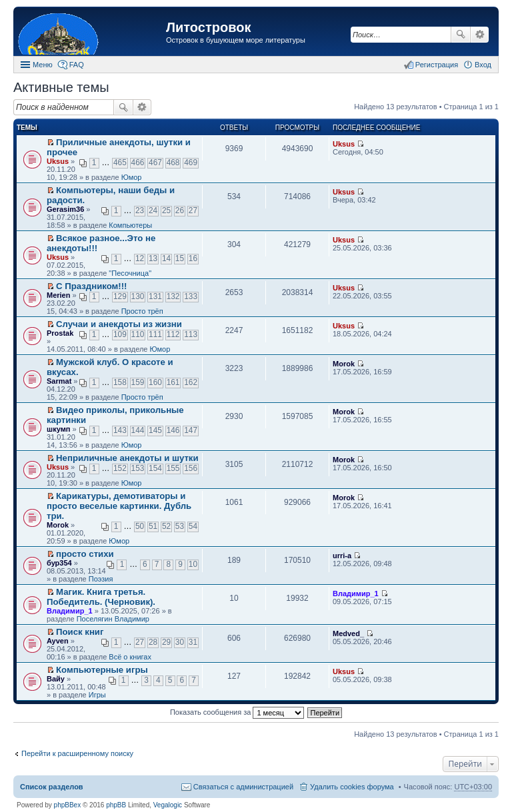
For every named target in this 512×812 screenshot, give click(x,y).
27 (193, 210)
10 (193, 564)
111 (155, 334)
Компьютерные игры (102, 670)
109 (120, 334)
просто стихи (85, 554)
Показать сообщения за (237, 712)
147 (191, 430)
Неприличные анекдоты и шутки (127, 458)
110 (138, 334)
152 (120, 468)
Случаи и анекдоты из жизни (119, 324)
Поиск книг (80, 632)
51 (153, 526)
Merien (58, 295)
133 (191, 296)
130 (138, 296)
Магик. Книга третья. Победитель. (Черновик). (101, 597)
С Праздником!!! (91, 286)
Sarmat (59, 381)
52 (166, 526)
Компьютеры (130, 225)
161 (173, 382)
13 (153, 258)
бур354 (59, 563)
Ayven (58, 641)
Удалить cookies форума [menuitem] (352, 787)
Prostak (60, 333)
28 (153, 642)
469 (191, 163)
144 (138, 430)
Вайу (56, 679)
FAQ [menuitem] (77, 65)
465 (120, 163)
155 (173, 468)
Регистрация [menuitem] (437, 65)
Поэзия (101, 579)
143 (120, 430)
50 (140, 526)
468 (173, 163)
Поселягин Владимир (113, 619)
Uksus (58, 161)
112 (173, 334)
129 (120, 296)
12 (140, 258)
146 (173, 430)
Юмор (132, 177)
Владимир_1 (70, 611)
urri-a (342, 556)
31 (193, 642)
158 (120, 382)
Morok (344, 364)
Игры (97, 695)
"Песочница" (130, 273)
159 (138, 382)
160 (155, 382)
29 (166, 642)
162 (191, 382)
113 (191, 334)
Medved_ (348, 633)
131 (155, 296)
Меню (43, 65)
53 (180, 526)
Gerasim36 (65, 209)
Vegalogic (168, 805)
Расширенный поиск (480, 35)
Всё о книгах (130, 657)
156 (191, 468)
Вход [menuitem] (483, 65)
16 (193, 258)
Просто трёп (142, 311)
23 (140, 210)
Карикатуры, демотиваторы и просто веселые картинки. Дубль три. (119, 506)
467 (155, 163)
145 (155, 430)
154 (155, 468)
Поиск (461, 35)
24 (153, 210)
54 (193, 526)
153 (138, 468)
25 (166, 210)
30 (180, 642)
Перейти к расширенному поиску (77, 753)
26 (180, 210)
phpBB (116, 805)
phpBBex (68, 805)
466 (138, 163)
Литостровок (208, 27)
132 (173, 296)
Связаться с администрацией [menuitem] (243, 787)
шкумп (58, 429)
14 (166, 258)
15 (180, 258)
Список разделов (52, 787)
